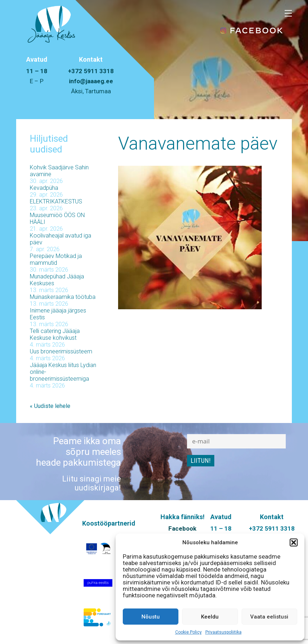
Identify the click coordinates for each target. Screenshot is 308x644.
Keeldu (210, 617)
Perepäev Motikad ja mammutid (56, 259)
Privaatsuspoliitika (223, 632)
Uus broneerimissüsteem (61, 351)
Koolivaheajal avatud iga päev (60, 239)
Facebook (182, 528)
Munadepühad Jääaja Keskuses (57, 280)
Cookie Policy (188, 632)
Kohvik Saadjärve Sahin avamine (59, 171)
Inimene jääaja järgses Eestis (58, 314)
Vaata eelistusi (269, 617)
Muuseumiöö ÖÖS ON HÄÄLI (57, 218)
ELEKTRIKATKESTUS (56, 201)
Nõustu (151, 617)
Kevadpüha (44, 188)
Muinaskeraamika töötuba (63, 297)
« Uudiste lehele (50, 406)
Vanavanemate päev (198, 144)
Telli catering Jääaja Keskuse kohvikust (55, 334)
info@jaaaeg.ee (91, 81)
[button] (294, 542)
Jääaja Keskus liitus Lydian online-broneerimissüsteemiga (63, 372)
